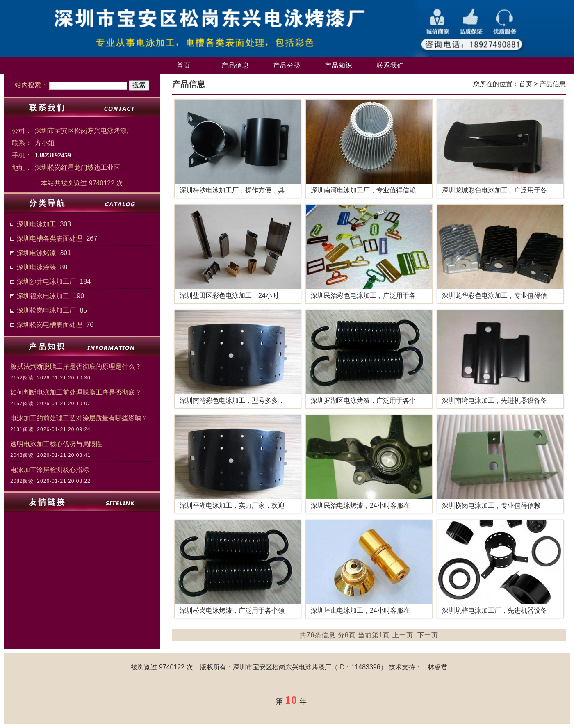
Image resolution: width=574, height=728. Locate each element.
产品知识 (339, 65)
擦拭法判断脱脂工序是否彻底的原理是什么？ (76, 366)
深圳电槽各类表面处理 (50, 238)
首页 (184, 65)
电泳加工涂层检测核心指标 (50, 470)
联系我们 (390, 65)
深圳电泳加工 (36, 224)
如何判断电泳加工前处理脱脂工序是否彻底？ (76, 392)
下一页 (428, 635)
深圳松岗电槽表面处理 (50, 325)
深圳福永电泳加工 (43, 296)
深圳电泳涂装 (36, 267)
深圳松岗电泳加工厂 (46, 310)
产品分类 (287, 65)
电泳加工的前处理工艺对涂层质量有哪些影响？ (79, 418)
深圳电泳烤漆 (36, 253)
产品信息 (235, 65)
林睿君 (437, 667)
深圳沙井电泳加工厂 (46, 282)
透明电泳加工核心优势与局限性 (56, 444)
